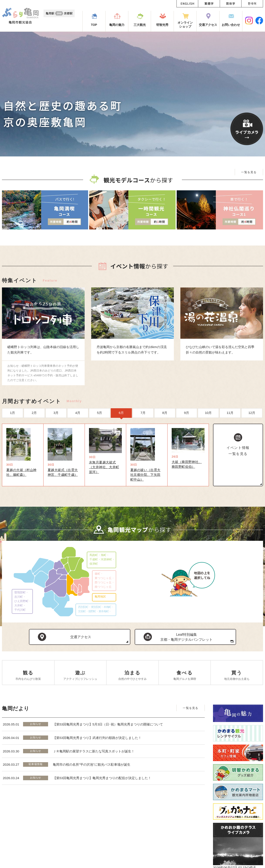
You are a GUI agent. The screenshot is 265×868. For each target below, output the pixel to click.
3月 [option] (56, 413)
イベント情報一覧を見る (238, 451)
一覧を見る (249, 172)
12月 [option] (252, 413)
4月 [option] (78, 413)
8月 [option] (165, 413)
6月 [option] (121, 413)
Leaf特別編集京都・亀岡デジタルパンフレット (186, 637)
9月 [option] (187, 413)
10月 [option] (208, 413)
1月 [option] (13, 413)
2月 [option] (34, 413)
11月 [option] (230, 413)
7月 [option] (143, 413)
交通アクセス (81, 637)
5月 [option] (100, 413)
